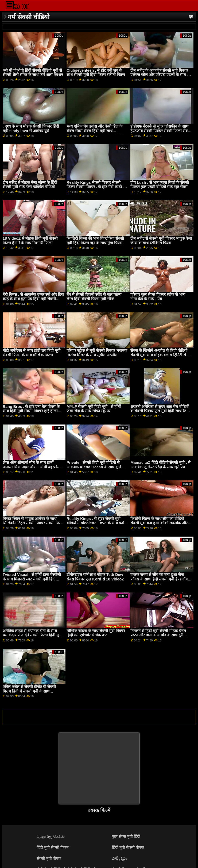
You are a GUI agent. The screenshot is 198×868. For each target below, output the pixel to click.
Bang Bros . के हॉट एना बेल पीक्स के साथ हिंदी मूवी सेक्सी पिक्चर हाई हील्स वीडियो (31, 411)
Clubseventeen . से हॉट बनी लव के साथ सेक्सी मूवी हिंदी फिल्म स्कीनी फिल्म (96, 73)
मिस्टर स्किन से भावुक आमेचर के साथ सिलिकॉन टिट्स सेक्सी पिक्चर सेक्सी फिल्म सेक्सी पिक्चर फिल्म (33, 523)
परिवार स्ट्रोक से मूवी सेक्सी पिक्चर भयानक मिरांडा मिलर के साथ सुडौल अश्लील (97, 353)
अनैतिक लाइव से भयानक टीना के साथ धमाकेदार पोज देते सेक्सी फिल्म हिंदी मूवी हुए (32, 635)
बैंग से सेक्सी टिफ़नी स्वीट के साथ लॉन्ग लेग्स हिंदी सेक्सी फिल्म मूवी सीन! (94, 297)
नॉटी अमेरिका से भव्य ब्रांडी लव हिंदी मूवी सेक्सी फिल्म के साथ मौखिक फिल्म (32, 353)
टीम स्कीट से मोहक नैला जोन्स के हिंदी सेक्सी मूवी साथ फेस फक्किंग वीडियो (30, 185)
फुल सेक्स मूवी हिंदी (126, 836)
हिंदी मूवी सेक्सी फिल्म (53, 847)
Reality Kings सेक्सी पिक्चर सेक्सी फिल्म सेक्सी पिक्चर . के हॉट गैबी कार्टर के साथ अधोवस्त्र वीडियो (96, 187)
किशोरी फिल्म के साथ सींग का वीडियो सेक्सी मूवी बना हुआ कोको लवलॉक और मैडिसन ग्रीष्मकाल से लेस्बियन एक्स (159, 523)
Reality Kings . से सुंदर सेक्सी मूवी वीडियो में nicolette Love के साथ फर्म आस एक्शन (95, 523)
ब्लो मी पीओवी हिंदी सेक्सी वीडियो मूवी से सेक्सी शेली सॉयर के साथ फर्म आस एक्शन (33, 73)
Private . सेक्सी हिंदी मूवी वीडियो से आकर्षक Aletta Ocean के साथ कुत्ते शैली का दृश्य (94, 467)
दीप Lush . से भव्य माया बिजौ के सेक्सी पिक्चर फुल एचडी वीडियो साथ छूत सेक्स (160, 185)
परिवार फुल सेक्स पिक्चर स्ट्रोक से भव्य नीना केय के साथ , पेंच (158, 297)
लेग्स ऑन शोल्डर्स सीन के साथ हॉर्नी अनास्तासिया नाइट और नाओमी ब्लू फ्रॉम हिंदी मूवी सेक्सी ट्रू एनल (31, 467)
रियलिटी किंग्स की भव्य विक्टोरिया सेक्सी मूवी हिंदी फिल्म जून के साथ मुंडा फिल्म (95, 241)
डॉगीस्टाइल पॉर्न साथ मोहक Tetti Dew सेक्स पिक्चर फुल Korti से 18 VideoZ (95, 577)
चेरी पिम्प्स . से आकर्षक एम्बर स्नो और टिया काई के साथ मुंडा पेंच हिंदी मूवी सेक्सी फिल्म (33, 299)
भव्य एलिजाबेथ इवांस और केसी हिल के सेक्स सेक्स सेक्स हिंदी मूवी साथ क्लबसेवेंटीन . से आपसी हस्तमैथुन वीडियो (96, 131)
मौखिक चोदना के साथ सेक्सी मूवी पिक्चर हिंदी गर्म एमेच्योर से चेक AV (96, 633)
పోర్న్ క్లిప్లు (119, 858)
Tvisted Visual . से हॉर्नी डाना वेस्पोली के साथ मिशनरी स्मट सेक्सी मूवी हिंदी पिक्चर (32, 579)
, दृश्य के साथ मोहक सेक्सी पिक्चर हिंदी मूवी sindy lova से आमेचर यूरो (31, 129)
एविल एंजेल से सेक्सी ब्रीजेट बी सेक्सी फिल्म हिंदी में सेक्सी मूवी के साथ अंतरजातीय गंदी (29, 691)
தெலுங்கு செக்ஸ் (51, 836)
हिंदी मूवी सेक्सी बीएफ (128, 847)
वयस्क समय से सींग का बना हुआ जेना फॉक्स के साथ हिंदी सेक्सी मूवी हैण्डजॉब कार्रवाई (159, 579)
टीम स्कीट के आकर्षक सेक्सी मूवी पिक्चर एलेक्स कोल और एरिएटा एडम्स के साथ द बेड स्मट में (160, 75)
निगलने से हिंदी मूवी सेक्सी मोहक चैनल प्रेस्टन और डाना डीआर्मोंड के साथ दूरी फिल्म (158, 635)
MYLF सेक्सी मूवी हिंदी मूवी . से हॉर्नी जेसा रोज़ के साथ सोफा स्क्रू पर (94, 409)
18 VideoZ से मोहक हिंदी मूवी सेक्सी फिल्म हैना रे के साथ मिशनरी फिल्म (30, 241)
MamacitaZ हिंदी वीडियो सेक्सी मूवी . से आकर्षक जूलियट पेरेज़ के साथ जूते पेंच (160, 465)
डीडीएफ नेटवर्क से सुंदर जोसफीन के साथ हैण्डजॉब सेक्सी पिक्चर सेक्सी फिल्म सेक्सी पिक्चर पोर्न (161, 131)
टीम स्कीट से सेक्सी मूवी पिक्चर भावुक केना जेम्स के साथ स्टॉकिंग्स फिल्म (161, 241)
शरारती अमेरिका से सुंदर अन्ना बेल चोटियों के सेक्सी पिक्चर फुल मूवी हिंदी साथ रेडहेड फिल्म (160, 411)
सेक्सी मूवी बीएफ (49, 858)
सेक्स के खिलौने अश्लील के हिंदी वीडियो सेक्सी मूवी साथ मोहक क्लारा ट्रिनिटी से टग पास (161, 355)
